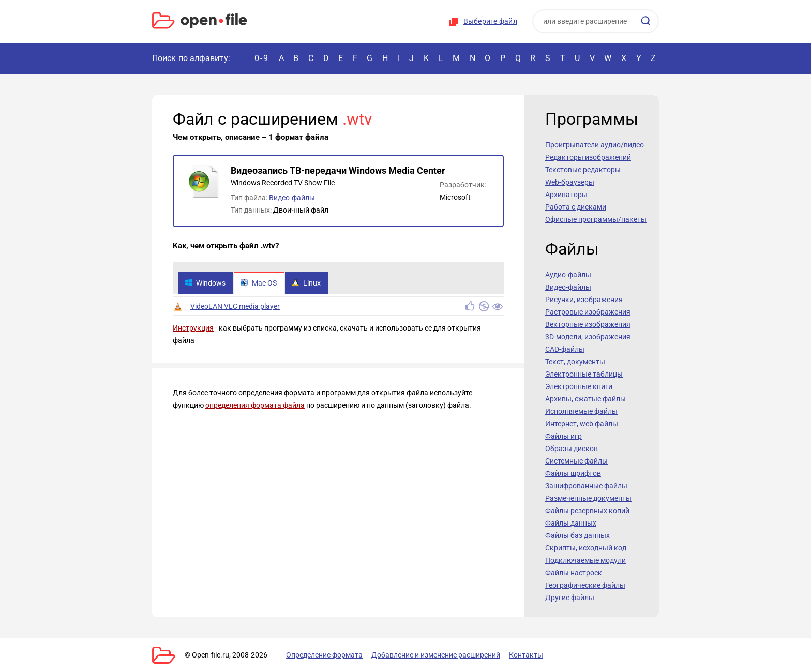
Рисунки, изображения (584, 300)
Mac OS (259, 283)
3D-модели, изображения (588, 337)
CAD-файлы (565, 349)
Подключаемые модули (585, 560)
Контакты (526, 655)
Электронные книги (579, 386)
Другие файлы (570, 598)
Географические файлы (585, 585)
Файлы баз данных (577, 535)
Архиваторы (566, 195)
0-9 (262, 58)
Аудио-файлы (568, 275)
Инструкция (193, 328)
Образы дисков (572, 449)
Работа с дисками (576, 207)
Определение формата (324, 655)
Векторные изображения (588, 324)
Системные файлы (576, 461)
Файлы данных (571, 523)
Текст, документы (575, 362)
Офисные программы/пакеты (596, 219)
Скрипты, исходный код (586, 548)
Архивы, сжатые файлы (585, 399)
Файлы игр (564, 436)
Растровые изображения (588, 312)
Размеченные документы (588, 498)
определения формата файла (255, 405)
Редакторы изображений (588, 157)
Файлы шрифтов (573, 473)
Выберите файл (490, 21)
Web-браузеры (570, 182)
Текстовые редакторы (583, 170)
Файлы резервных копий (587, 511)
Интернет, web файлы (582, 424)
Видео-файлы (292, 198)
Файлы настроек (574, 573)
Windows (205, 283)
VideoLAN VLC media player (235, 306)
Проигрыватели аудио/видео (595, 145)
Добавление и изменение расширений (436, 655)
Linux (306, 283)
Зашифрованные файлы (586, 486)
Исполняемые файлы (581, 411)
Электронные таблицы (584, 374)
